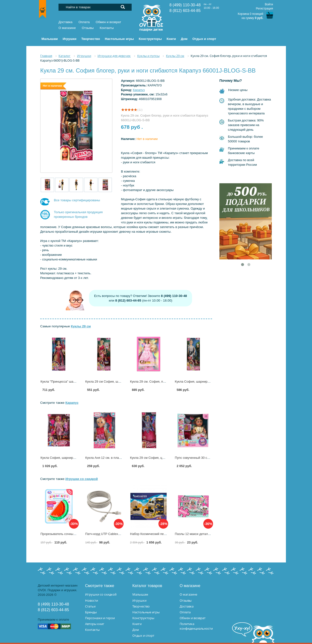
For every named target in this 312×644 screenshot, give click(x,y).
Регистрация (264, 9)
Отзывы (88, 28)
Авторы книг (95, 624)
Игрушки (139, 600)
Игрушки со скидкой (82, 479)
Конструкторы (143, 618)
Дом (136, 630)
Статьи (90, 606)
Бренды (91, 612)
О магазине (67, 28)
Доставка (65, 22)
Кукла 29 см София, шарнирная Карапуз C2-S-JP (122, 382)
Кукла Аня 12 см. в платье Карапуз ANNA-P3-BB (121, 458)
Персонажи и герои (100, 618)
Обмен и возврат (109, 22)
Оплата (84, 22)
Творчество (141, 606)
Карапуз (139, 90)
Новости (92, 600)
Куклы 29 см (81, 326)
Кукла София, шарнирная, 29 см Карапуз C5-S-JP (211, 382)
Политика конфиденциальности (196, 626)
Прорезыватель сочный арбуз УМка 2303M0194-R (77, 534)
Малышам (140, 594)
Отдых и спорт (143, 635)
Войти (269, 4)
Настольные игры (146, 612)
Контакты (107, 28)
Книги (137, 624)
